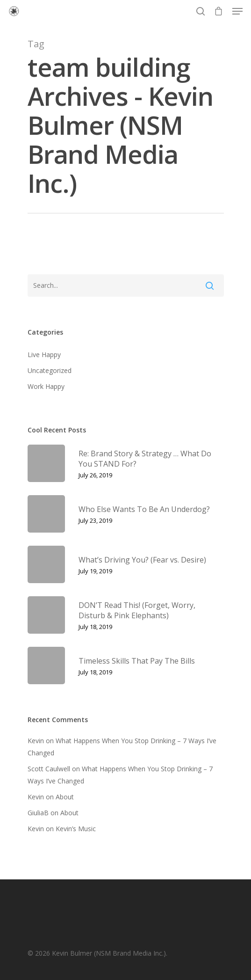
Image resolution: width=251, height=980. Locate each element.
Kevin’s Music (76, 829)
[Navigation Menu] (237, 11)
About (65, 797)
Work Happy (46, 386)
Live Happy (44, 355)
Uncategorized (50, 370)
